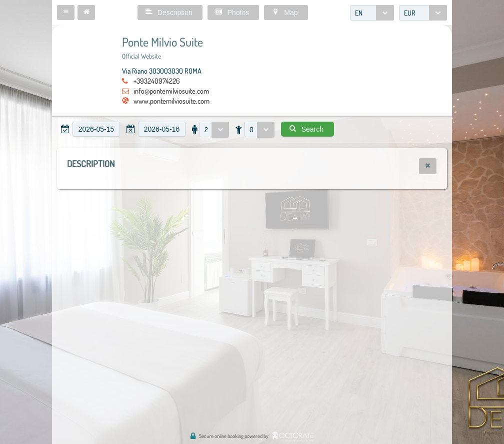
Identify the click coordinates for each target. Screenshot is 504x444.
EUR (410, 13)
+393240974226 (157, 81)
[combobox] (372, 13)
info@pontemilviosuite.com (171, 91)
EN (359, 13)
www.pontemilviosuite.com (171, 101)
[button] (66, 13)
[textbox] (96, 129)
